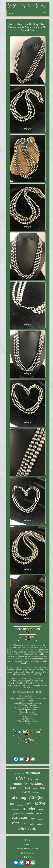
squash (35, 789)
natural (40, 824)
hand (37, 779)
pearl (42, 788)
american (27, 828)
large (40, 810)
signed (26, 792)
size (12, 804)
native (39, 803)
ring (15, 823)
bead (27, 788)
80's (18, 792)
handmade (19, 784)
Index (28, 840)
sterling (19, 797)
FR (30, 857)
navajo (36, 797)
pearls (29, 813)
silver (20, 778)
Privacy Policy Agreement (27, 849)
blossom (20, 805)
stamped (41, 819)
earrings (15, 810)
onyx (33, 818)
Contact (28, 844)
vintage (19, 818)
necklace (37, 783)
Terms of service (27, 853)
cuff (28, 804)
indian (32, 824)
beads (39, 814)
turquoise (32, 772)
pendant (18, 813)
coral (24, 824)
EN (26, 857)
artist (13, 788)
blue (30, 779)
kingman (36, 792)
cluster (18, 774)
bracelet (28, 809)
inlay (20, 788)
